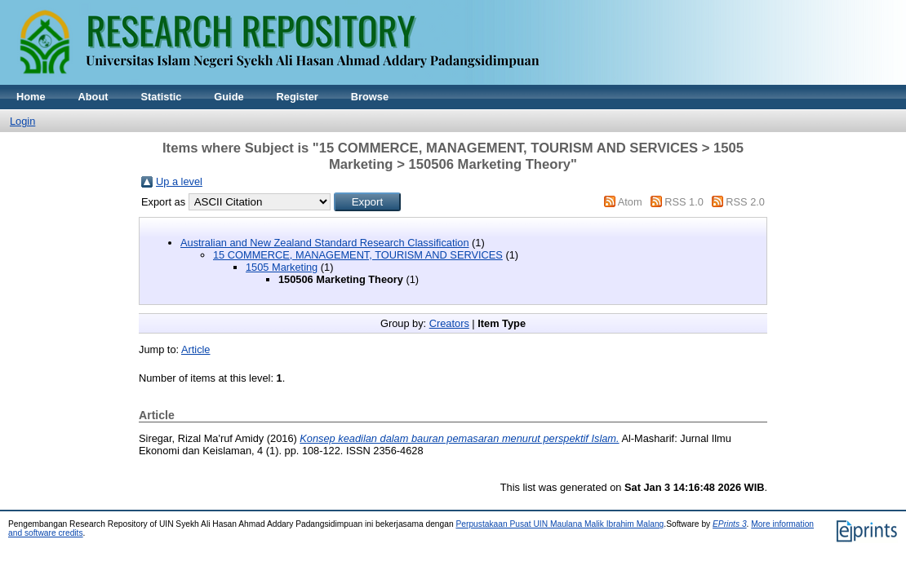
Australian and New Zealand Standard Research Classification (325, 243)
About (93, 97)
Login (22, 121)
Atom (630, 202)
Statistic (162, 97)
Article (196, 349)
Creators (449, 323)
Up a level (179, 181)
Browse (370, 97)
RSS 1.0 (684, 202)
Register (298, 97)
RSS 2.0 (745, 202)
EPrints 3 (730, 524)
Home (31, 97)
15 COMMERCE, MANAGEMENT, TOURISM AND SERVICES (358, 255)
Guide (229, 97)
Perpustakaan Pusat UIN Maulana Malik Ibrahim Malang (560, 524)
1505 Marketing (282, 267)
